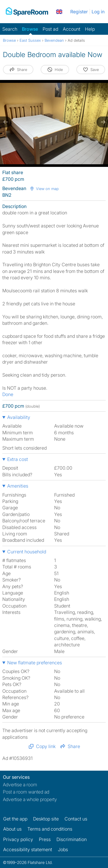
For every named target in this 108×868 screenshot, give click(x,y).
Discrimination (72, 839)
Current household (27, 552)
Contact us (76, 819)
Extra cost (18, 459)
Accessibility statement (28, 849)
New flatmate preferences (35, 663)
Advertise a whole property (30, 799)
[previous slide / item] (6, 122)
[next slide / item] (102, 122)
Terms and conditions (50, 829)
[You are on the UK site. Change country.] (59, 12)
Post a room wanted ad (26, 792)
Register (79, 12)
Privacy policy (18, 839)
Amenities (18, 486)
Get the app (15, 819)
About (12, 829)
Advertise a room (20, 785)
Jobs (63, 849)
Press (45, 839)
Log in (98, 12)
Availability (19, 417)
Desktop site (46, 819)
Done (8, 394)
